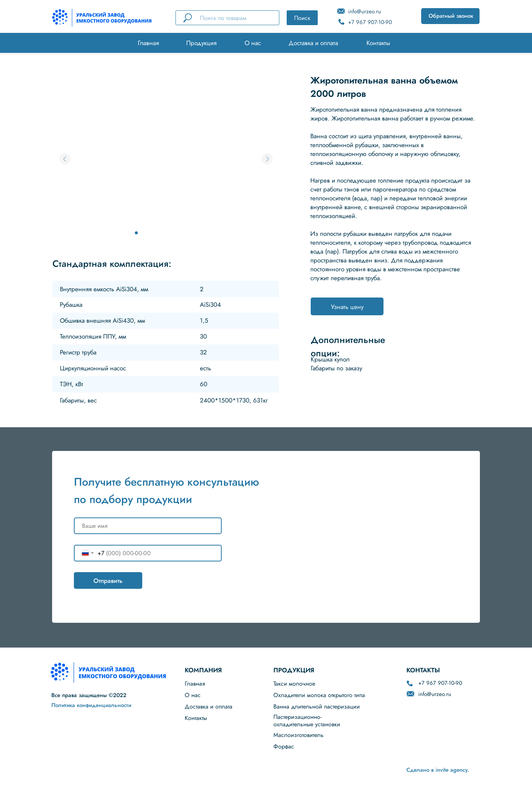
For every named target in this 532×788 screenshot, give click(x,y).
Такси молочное (294, 684)
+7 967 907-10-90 (370, 22)
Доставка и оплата (313, 43)
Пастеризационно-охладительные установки (307, 721)
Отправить (108, 581)
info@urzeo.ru (364, 11)
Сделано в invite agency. (438, 770)
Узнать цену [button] (347, 307)
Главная (148, 43)
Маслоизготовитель (299, 735)
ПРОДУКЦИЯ (294, 670)
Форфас (284, 746)
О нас (253, 43)
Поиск (302, 18)
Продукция (201, 43)
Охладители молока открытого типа (319, 695)
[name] (148, 526)
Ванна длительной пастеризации (317, 707)
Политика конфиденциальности (91, 705)
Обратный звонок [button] (451, 16)
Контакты (378, 43)
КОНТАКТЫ (423, 670)
